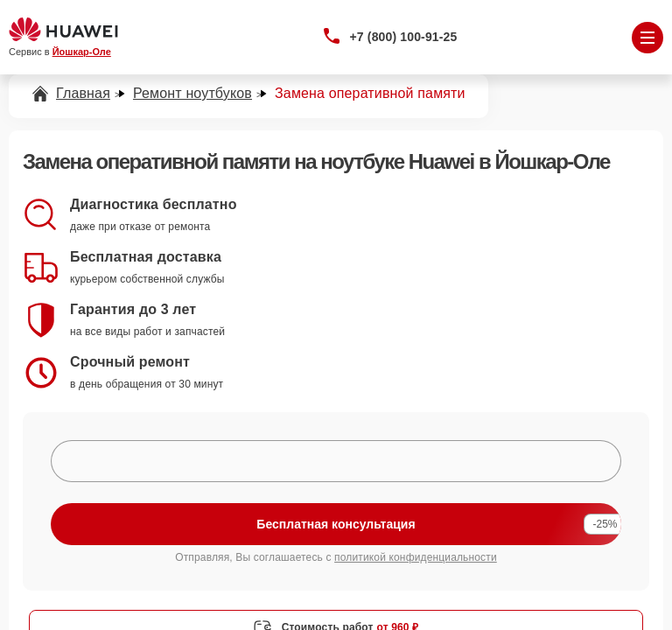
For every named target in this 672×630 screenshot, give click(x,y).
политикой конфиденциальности (416, 557)
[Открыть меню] (647, 38)
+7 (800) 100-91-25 (404, 37)
